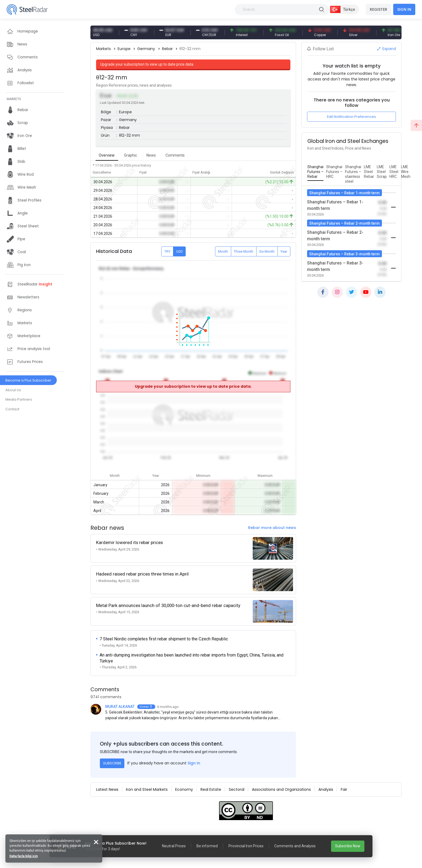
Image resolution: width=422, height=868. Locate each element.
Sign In (194, 763)
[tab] (315, 172)
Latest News (107, 789)
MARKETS (14, 99)
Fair (344, 789)
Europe (124, 49)
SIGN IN (404, 9)
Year (284, 251)
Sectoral (237, 789)
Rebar (167, 49)
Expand (387, 49)
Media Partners (19, 399)
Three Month (244, 251)
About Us (13, 390)
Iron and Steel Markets (147, 789)
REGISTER (379, 9)
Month (223, 251)
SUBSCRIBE (112, 763)
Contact (12, 409)
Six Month (267, 251)
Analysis (326, 789)
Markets (103, 49)
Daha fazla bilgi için (24, 856)
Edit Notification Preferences (351, 117)
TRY (167, 251)
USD (180, 251)
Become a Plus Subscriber (28, 380)
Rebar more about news (272, 528)
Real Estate (211, 789)
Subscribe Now (348, 846)
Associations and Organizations (281, 789)
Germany (146, 49)
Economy (184, 789)
